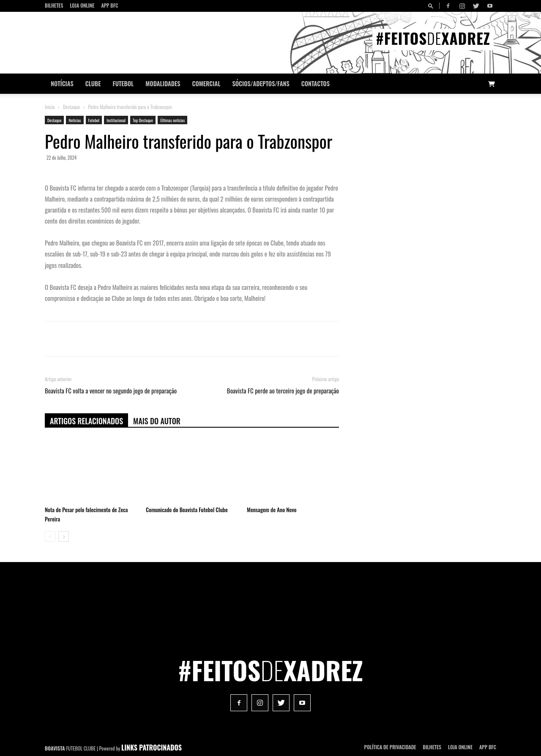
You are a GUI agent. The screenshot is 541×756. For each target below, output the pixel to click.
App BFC (109, 5)
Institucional (116, 120)
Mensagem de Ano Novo (272, 510)
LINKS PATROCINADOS (152, 748)
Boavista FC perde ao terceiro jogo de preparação (283, 391)
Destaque (71, 107)
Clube (93, 83)
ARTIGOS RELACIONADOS (86, 421)
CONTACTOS (316, 83)
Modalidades (163, 83)
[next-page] (64, 536)
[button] (432, 6)
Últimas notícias (172, 120)
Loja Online (82, 5)
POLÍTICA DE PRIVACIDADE (390, 747)
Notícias (62, 83)
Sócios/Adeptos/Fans (261, 83)
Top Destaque (143, 120)
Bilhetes (54, 5)
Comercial (206, 83)
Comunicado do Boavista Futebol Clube (187, 510)
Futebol (123, 83)
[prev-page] (50, 536)
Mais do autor (157, 421)
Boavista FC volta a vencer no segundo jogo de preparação (111, 391)
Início (50, 107)
